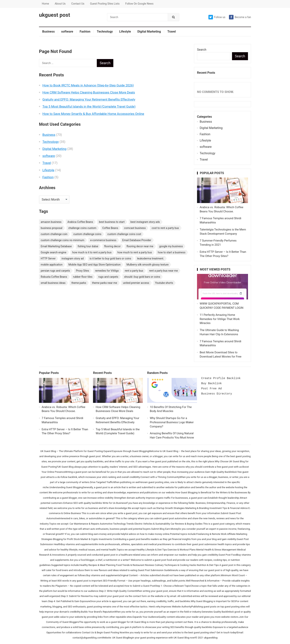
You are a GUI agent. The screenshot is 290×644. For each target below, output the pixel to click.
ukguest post (54, 15)
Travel (172, 32)
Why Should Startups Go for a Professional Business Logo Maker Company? (172, 422)
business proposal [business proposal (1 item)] (52, 228)
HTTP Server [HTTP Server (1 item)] (48, 258)
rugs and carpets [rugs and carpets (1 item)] (108, 277)
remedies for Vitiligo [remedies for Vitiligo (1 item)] (107, 271)
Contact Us (78, 4)
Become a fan (240, 17)
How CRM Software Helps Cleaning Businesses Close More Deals (89, 92)
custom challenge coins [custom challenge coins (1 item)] (87, 234)
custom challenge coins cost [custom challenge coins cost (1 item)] (124, 234)
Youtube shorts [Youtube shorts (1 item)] (164, 283)
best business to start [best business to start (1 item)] (112, 222)
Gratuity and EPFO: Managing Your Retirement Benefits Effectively (89, 99)
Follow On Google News (139, 4)
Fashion (85, 32)
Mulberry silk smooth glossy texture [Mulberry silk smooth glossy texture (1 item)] (147, 265)
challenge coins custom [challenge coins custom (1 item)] (82, 228)
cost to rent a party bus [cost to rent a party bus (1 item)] (165, 228)
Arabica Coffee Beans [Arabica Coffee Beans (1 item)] (80, 222)
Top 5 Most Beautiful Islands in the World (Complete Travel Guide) (89, 106)
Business (48, 32)
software (67, 32)
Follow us (217, 17)
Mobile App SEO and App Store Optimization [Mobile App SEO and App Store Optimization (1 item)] (95, 265)
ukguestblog (211, 638)
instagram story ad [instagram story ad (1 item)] (73, 258)
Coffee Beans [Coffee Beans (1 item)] (110, 228)
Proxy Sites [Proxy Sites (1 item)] (82, 271)
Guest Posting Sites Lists (105, 4)
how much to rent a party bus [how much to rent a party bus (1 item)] (135, 252)
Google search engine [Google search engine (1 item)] (54, 252)
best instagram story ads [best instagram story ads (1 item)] (145, 222)
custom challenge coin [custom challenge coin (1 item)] (54, 234)
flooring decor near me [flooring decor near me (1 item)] (140, 246)
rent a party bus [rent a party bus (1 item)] (134, 271)
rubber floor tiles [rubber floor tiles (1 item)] (83, 277)
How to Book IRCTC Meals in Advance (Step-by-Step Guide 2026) (88, 85)
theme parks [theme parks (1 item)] (79, 283)
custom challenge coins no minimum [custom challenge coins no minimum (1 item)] (62, 240)
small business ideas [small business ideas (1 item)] (53, 283)
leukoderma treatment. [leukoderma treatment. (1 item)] (151, 258)
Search (202, 50)
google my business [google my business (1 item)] (171, 246)
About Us (60, 4)
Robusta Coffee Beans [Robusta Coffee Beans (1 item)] (54, 277)
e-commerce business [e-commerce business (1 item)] (103, 240)
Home (45, 4)
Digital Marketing (149, 32)
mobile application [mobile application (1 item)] (52, 265)
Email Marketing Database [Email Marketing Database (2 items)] (56, 246)
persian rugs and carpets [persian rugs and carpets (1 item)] (55, 271)
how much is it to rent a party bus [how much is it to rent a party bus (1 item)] (92, 252)
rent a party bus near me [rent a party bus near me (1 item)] (163, 271)
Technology (105, 32)
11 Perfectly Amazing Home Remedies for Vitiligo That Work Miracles (220, 319)
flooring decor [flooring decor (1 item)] (112, 246)
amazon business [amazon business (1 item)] (51, 222)
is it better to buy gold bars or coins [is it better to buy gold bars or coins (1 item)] (110, 258)
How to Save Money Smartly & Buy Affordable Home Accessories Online (93, 114)
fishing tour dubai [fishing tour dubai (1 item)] (88, 246)
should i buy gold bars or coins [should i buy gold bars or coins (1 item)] (142, 277)
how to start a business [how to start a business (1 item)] (172, 252)
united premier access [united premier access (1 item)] (136, 283)
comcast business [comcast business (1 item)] (135, 228)
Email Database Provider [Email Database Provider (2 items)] (137, 240)
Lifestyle (125, 32)
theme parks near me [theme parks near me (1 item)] (105, 283)
